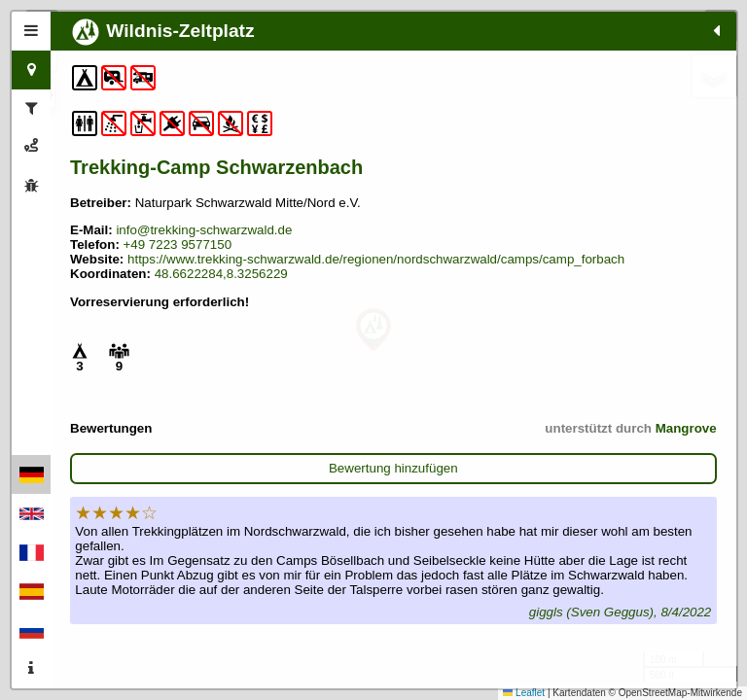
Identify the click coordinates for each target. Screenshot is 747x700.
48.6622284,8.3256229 (221, 340)
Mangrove (258, 509)
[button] (373, 330)
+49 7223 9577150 (178, 296)
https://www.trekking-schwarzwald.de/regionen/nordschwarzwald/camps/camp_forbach (259, 318)
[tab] (31, 31)
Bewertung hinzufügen (179, 549)
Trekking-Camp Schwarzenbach (143, 178)
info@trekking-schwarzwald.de (135, 274)
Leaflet (524, 693)
